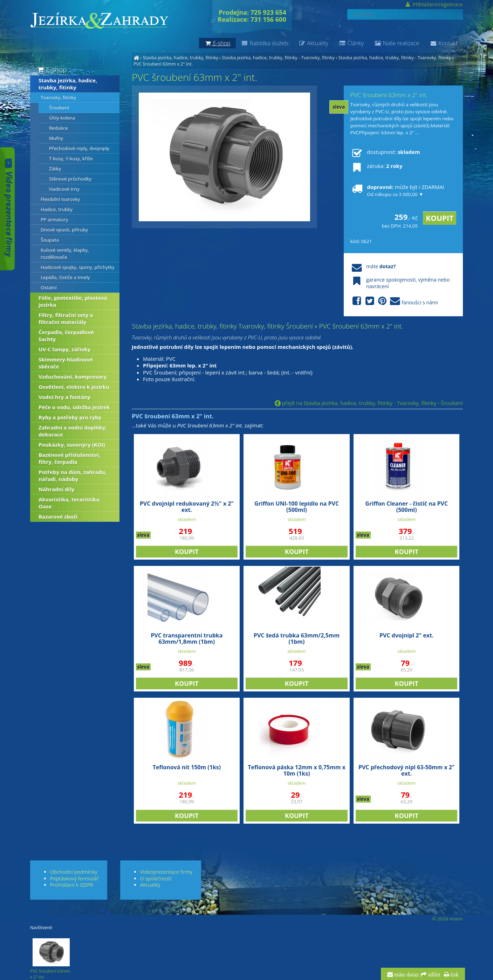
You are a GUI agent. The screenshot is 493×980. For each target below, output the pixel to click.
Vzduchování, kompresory (73, 377)
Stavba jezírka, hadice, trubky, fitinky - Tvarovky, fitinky (278, 58)
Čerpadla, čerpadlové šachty (66, 336)
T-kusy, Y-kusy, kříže (71, 158)
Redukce (59, 128)
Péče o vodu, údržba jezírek (74, 407)
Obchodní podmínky (74, 872)
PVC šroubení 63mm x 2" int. (163, 64)
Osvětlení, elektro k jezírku (74, 387)
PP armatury (54, 219)
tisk (454, 975)
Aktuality (313, 43)
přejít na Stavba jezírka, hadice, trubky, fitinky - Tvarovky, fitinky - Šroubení (369, 403)
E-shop (51, 69)
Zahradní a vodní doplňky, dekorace (73, 431)
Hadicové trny (64, 189)
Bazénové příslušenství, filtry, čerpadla (69, 458)
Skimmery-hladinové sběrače (66, 363)
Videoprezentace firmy (166, 872)
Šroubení (59, 108)
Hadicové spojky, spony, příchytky (78, 267)
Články (351, 43)
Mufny (56, 138)
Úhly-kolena (62, 118)
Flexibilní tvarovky (60, 199)
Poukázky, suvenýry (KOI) (72, 445)
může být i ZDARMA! (397, 190)
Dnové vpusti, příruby (64, 230)
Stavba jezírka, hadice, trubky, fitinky (180, 58)
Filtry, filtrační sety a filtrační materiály (66, 318)
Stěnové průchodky (70, 179)
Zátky (55, 169)
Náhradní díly (56, 489)
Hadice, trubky (57, 209)
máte (373, 266)
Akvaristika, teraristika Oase (69, 503)
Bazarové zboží (58, 516)
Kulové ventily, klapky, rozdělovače (65, 254)
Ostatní (49, 288)
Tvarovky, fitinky (58, 97)
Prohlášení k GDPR (72, 885)
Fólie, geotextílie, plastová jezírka (73, 301)
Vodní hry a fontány (64, 397)
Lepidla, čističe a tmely (65, 277)
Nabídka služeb (265, 43)
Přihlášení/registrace (434, 4)
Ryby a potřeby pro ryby (70, 417)
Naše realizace (397, 43)
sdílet (433, 975)
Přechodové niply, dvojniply (79, 148)
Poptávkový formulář (74, 878)
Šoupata (50, 240)
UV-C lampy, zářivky (64, 349)
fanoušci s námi (394, 301)
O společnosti (156, 878)
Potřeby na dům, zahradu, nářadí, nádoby (73, 475)
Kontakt (444, 43)
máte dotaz (406, 975)
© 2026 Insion (448, 919)
